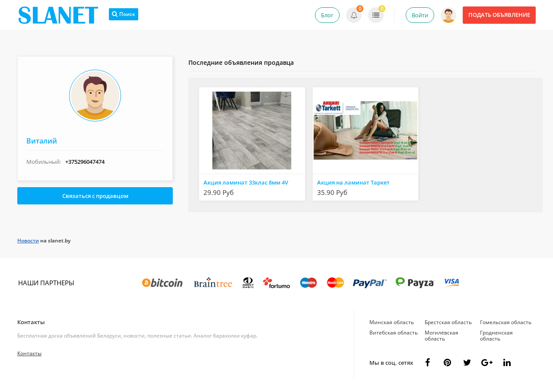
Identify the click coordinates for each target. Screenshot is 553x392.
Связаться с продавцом (95, 196)
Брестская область (448, 322)
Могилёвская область (442, 336)
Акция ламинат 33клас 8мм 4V (246, 182)
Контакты (31, 322)
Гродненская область (496, 336)
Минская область (392, 322)
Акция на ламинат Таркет (353, 182)
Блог (327, 15)
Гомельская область (506, 322)
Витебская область (394, 333)
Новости (28, 241)
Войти (420, 15)
